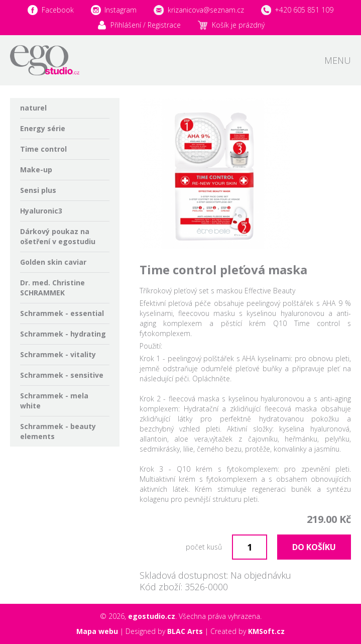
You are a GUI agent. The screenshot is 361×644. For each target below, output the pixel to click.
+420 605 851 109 (304, 10)
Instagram (121, 10)
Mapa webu (97, 631)
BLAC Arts (185, 631)
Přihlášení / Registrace (146, 25)
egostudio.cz (152, 616)
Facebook (58, 10)
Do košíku (314, 547)
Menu (338, 60)
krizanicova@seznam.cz (206, 10)
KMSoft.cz (266, 631)
